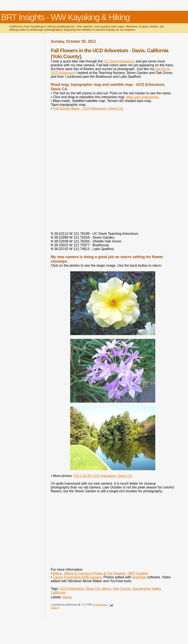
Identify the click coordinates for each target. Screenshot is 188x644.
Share (54, 608)
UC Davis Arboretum (119, 61)
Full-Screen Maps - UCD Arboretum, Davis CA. (88, 108)
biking (106, 589)
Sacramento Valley (147, 589)
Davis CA (93, 589)
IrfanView (139, 577)
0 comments (100, 605)
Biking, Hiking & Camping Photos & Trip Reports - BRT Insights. (101, 573)
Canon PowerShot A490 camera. (78, 577)
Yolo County (122, 589)
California (58, 592)
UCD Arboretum (72, 589)
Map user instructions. (143, 97)
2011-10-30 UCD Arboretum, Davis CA (103, 476)
